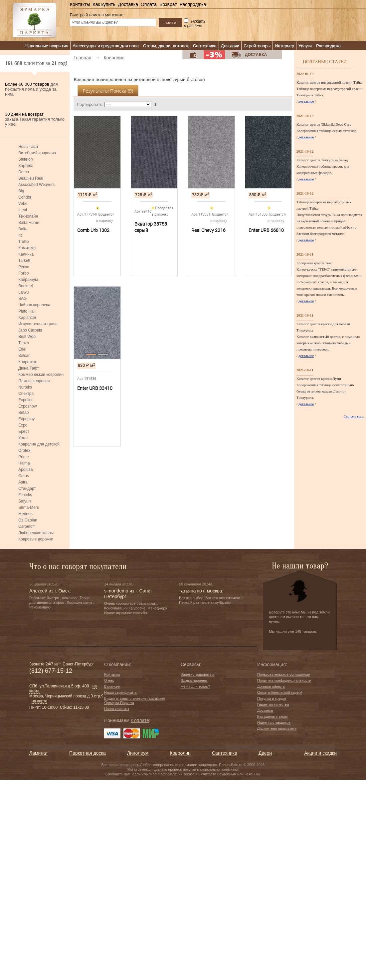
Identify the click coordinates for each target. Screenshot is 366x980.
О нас (109, 680)
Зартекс (26, 166)
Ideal (23, 210)
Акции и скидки (320, 753)
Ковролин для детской (39, 444)
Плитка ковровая (34, 381)
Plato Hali (27, 311)
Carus (24, 476)
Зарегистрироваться (198, 674)
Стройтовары (257, 46)
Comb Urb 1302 (93, 230)
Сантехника (205, 46)
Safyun (24, 501)
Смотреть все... (354, 417)
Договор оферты (271, 686)
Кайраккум (28, 280)
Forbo (23, 273)
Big (21, 191)
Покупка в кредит (272, 698)
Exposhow (27, 406)
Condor (25, 197)
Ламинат (39, 753)
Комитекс (27, 248)
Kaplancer (27, 318)
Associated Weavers (36, 185)
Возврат (168, 4)
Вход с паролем (194, 680)
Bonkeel (25, 286)
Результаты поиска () (108, 91)
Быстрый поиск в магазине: (97, 15)
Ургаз (23, 438)
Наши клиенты (117, 709)
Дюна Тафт (29, 368)
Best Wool (27, 337)
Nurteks (25, 387)
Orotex (24, 451)
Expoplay (26, 419)
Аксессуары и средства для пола (106, 46)
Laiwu (23, 292)
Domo (24, 172)
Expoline (26, 400)
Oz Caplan (28, 520)
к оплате (140, 720)
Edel (22, 349)
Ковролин (180, 753)
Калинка (26, 254)
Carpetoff (26, 526)
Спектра (26, 394)
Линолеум (138, 753)
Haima (24, 463)
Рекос (24, 267)
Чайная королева (34, 305)
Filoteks (25, 495)
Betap (23, 413)
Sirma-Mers (29, 507)
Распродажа (193, 4)
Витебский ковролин (37, 153)
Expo (23, 425)
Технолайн (28, 216)
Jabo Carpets (30, 330)
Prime (23, 457)
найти (170, 22)
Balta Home (29, 223)
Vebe (23, 204)
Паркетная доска (88, 753)
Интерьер (284, 46)
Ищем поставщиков (274, 722)
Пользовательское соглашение (283, 674)
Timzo (24, 343)
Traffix (24, 242)
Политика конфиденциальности (284, 680)
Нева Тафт (28, 147)
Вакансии (112, 686)
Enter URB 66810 (266, 230)
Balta (23, 229)
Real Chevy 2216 (208, 230)
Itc (20, 235)
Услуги (305, 46)
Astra (23, 482)
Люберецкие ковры (36, 533)
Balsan (24, 356)
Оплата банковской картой (280, 692)
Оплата (149, 4)
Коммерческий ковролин (41, 375)
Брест (24, 432)
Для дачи (230, 46)
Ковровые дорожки (36, 539)
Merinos (25, 514)
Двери (265, 753)
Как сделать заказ (272, 716)
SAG (22, 299)
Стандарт (27, 489)
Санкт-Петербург (78, 664)
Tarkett (24, 261)
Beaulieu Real (31, 178)
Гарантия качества (273, 704)
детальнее (306, 101)
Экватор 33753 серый (151, 227)
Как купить (104, 4)
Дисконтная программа (277, 728)
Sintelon (25, 159)
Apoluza (25, 470)
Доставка (128, 4)
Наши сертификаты (121, 692)
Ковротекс (28, 362)
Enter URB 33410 (95, 388)
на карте (39, 701)
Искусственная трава (38, 324)
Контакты (80, 4)
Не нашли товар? (195, 686)
